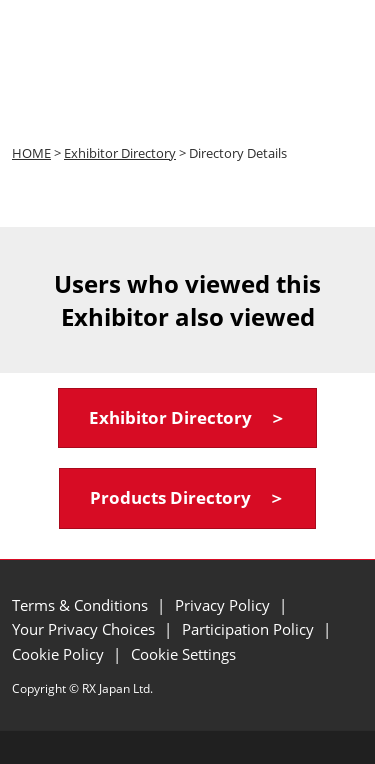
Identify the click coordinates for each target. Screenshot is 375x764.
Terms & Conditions (82, 605)
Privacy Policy (224, 605)
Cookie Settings (183, 654)
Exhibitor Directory (120, 153)
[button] (187, 418)
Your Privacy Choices (85, 629)
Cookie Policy (60, 654)
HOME (31, 153)
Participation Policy (250, 629)
